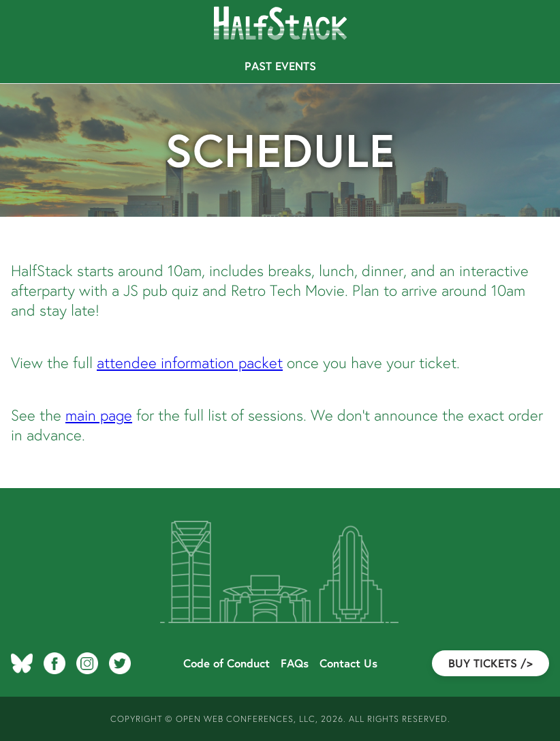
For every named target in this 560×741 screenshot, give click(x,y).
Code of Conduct (227, 663)
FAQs (295, 663)
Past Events (280, 66)
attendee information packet (190, 362)
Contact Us (348, 663)
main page (99, 415)
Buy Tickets (491, 663)
